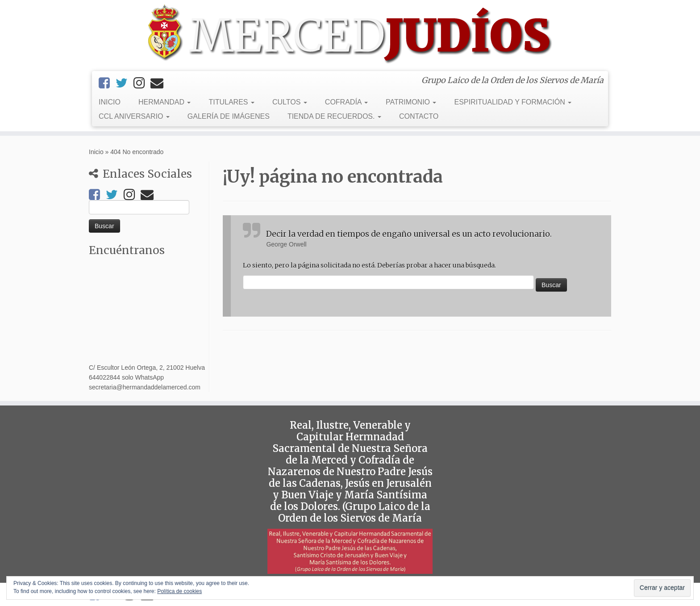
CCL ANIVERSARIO (134, 116)
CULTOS (290, 102)
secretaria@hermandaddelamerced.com (145, 387)
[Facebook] (107, 83)
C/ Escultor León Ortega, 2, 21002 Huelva (147, 368)
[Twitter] (125, 83)
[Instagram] (142, 83)
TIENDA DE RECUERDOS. (334, 116)
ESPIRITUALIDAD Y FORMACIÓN (513, 102)
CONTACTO (419, 116)
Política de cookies (179, 591)
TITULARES (231, 102)
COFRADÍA (346, 102)
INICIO (110, 102)
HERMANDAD (165, 102)
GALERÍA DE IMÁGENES (229, 116)
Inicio (96, 152)
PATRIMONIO (411, 102)
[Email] (160, 83)
